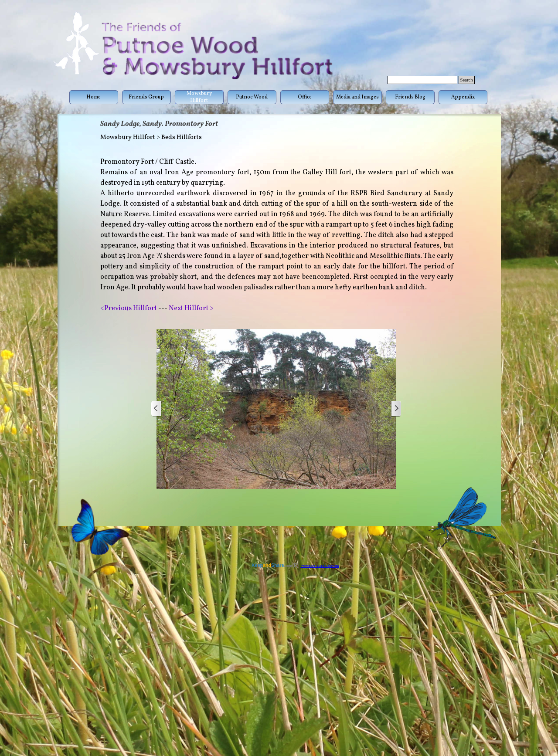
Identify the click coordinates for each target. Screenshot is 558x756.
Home (94, 97)
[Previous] (157, 409)
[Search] (422, 80)
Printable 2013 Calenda (320, 566)
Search (467, 80)
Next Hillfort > (191, 309)
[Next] (396, 409)
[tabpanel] (277, 235)
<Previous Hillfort (129, 309)
